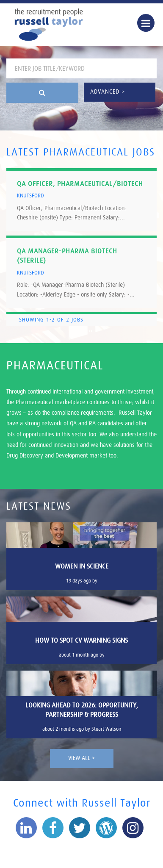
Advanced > (108, 92)
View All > (81, 758)
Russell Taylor (49, 25)
